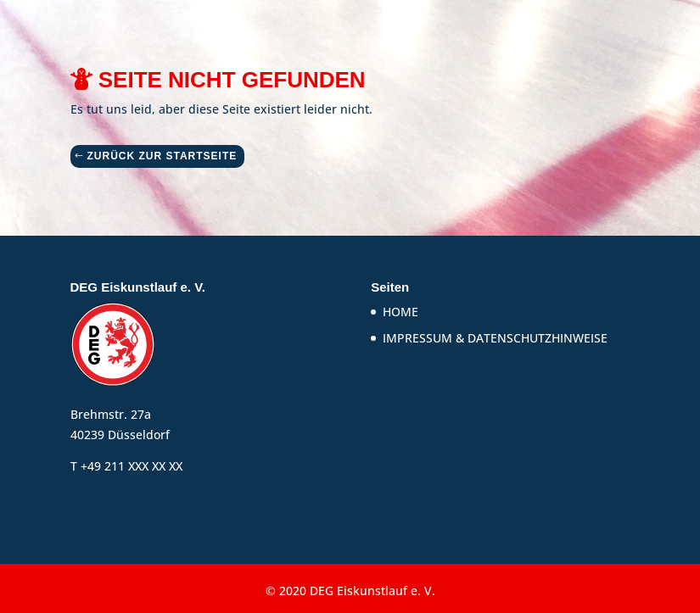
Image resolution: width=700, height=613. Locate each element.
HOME (400, 312)
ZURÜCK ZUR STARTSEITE (162, 156)
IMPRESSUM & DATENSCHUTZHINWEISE (495, 338)
